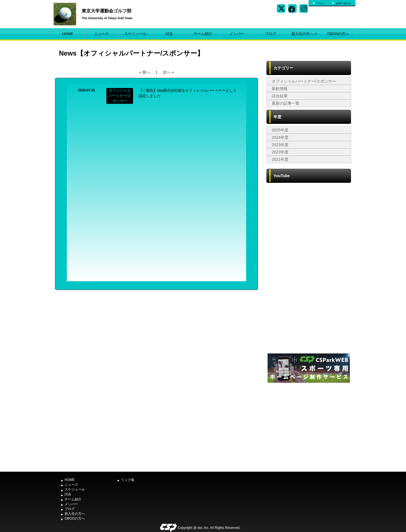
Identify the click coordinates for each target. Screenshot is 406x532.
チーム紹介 (203, 34)
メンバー (237, 34)
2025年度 (280, 130)
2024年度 (280, 137)
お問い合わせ (343, 3)
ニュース (101, 34)
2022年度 (280, 152)
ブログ (271, 34)
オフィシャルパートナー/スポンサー (304, 81)
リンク (320, 3)
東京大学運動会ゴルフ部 (107, 11)
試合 (169, 34)
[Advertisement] (309, 427)
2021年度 (280, 159)
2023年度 (280, 145)
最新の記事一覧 (286, 103)
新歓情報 (280, 89)
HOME (68, 34)
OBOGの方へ (338, 34)
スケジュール (135, 34)
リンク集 (128, 480)
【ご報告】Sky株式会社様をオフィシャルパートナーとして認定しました (188, 93)
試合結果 (280, 96)
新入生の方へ (304, 34)
